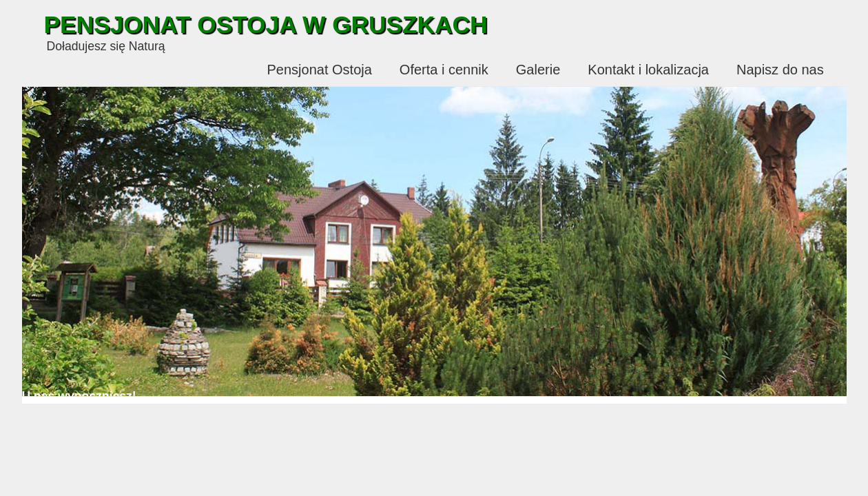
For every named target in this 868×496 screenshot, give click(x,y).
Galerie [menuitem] (538, 70)
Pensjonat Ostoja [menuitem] (320, 70)
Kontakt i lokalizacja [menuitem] (648, 70)
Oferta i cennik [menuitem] (444, 70)
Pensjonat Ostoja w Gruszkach (266, 24)
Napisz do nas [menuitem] (780, 70)
